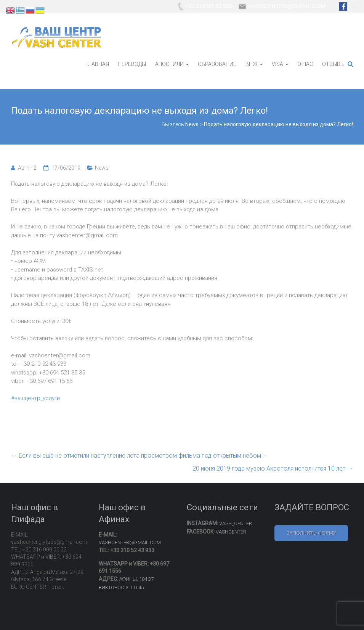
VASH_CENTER (236, 523)
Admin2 (27, 168)
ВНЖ (252, 64)
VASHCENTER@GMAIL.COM (130, 542)
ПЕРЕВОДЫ (132, 64)
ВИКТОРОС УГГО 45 (121, 587)
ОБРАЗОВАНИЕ (217, 64)
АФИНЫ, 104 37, (137, 579)
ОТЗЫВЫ (333, 64)
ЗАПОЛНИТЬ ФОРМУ (311, 533)
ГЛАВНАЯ (97, 64)
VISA (277, 64)
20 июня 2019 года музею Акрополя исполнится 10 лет (273, 468)
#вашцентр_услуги (35, 398)
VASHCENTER (231, 532)
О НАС (305, 64)
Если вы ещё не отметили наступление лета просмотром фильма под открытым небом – (139, 456)
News (102, 168)
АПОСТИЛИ (169, 64)
